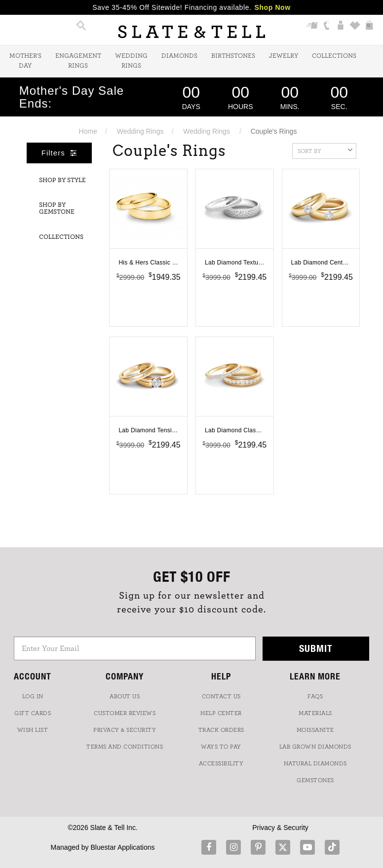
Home (88, 131)
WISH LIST (33, 730)
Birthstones (233, 56)
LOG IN (33, 696)
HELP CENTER (221, 713)
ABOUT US (125, 696)
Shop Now (273, 7)
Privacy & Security (280, 828)
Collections (334, 56)
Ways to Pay (221, 747)
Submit (316, 648)
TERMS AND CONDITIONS (125, 747)
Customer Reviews (125, 713)
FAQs (315, 696)
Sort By (325, 150)
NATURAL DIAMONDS (315, 763)
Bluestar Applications (122, 847)
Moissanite (315, 730)
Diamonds (179, 56)
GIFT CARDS (33, 713)
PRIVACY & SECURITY (125, 730)
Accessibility (221, 763)
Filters (59, 153)
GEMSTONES (315, 780)
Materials (315, 713)
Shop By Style (62, 180)
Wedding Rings (131, 61)
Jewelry (284, 56)
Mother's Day (25, 61)
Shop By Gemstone (57, 208)
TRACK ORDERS (221, 730)
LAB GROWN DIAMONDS (315, 747)
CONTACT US (221, 696)
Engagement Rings (78, 61)
